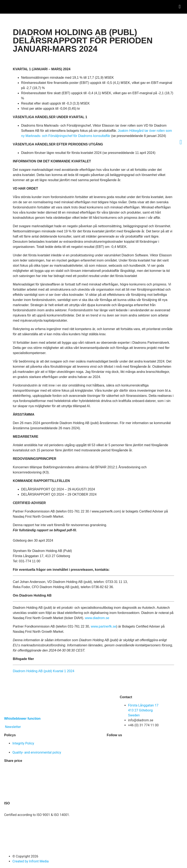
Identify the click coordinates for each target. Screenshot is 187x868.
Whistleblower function (22, 719)
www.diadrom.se (97, 618)
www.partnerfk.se (104, 626)
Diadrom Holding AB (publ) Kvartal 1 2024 (44, 671)
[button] (180, 7)
